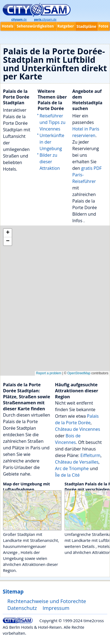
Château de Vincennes (78, 429)
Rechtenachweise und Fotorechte (47, 601)
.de (19, 19)
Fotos (103, 26)
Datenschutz (22, 608)
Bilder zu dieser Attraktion (50, 162)
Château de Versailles (77, 462)
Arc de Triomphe (72, 468)
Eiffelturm (90, 455)
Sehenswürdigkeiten (35, 26)
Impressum (56, 608)
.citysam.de (45, 19)
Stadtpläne (86, 26)
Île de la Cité (67, 475)
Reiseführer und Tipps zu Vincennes (52, 122)
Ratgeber (66, 26)
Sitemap (13, 591)
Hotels (7, 26)
